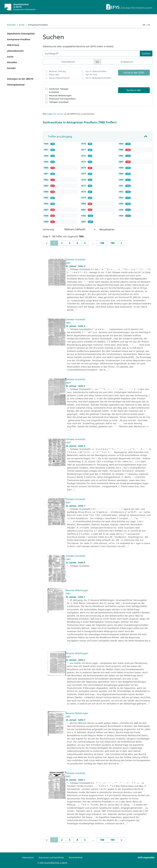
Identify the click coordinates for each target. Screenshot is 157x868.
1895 (121, 210)
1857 (46, 150)
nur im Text (91, 75)
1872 (84, 156)
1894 (121, 204)
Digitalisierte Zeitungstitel (21, 34)
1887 (121, 162)
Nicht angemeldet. (146, 857)
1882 (84, 216)
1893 (121, 198)
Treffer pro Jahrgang (60, 137)
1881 (84, 210)
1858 (46, 156)
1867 (46, 210)
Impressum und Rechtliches (51, 857)
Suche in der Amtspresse (134, 91)
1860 (46, 168)
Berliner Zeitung (57, 71)
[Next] (121, 243)
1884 (121, 144)
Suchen (146, 54)
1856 (46, 144)
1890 (121, 180)
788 (102, 243)
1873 (84, 162)
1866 (46, 204)
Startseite (11, 25)
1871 (84, 150)
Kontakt (11, 68)
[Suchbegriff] (91, 54)
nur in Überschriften (96, 71)
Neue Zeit (54, 75)
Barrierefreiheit (76, 857)
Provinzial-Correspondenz (62, 99)
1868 (46, 216)
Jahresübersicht (15, 51)
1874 (84, 168)
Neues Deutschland (59, 78)
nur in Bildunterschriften (98, 78)
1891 (121, 186)
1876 (84, 180)
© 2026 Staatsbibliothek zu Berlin (52, 863)
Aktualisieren (107, 229)
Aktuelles (12, 62)
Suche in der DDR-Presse (134, 73)
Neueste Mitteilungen (60, 95)
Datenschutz (28, 857)
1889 (121, 174)
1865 (46, 198)
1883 (84, 222)
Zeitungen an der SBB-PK (20, 79)
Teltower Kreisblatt (59, 102)
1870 (84, 144)
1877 (84, 186)
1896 (121, 216)
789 (112, 243)
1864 (46, 192)
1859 (46, 162)
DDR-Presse (13, 45)
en (149, 25)
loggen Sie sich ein (55, 114)
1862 (46, 180)
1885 (121, 150)
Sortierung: (49, 229)
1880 (84, 204)
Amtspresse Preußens (19, 39)
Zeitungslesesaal (16, 85)
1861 (46, 174)
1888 (121, 168)
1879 (84, 198)
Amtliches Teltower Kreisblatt (59, 91)
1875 (84, 174)
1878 (84, 192)
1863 (46, 186)
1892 (121, 192)
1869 (46, 222)
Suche (22, 25)
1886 (121, 156)
